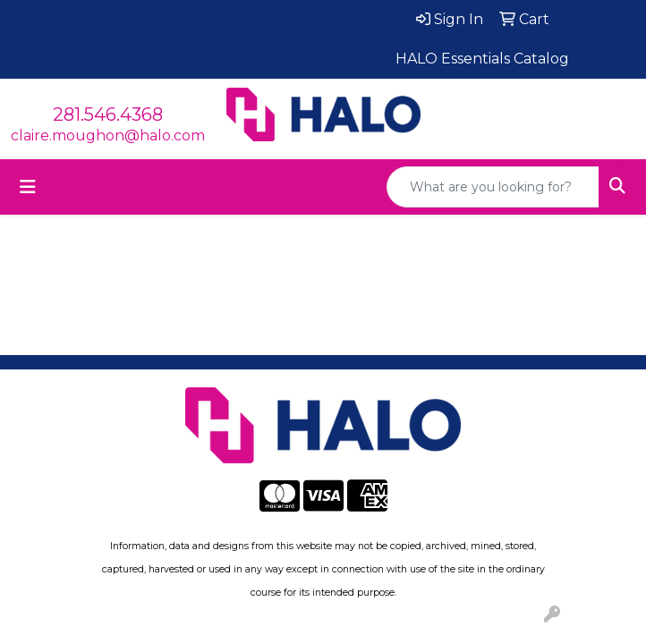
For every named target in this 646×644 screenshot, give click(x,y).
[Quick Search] (493, 187)
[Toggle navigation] (28, 187)
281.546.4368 (108, 114)
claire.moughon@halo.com (108, 136)
